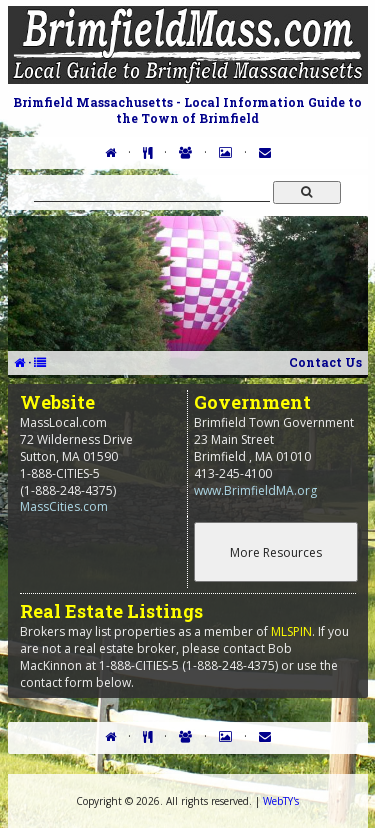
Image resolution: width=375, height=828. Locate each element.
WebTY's (281, 801)
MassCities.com (64, 506)
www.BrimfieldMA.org (255, 490)
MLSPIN (291, 631)
